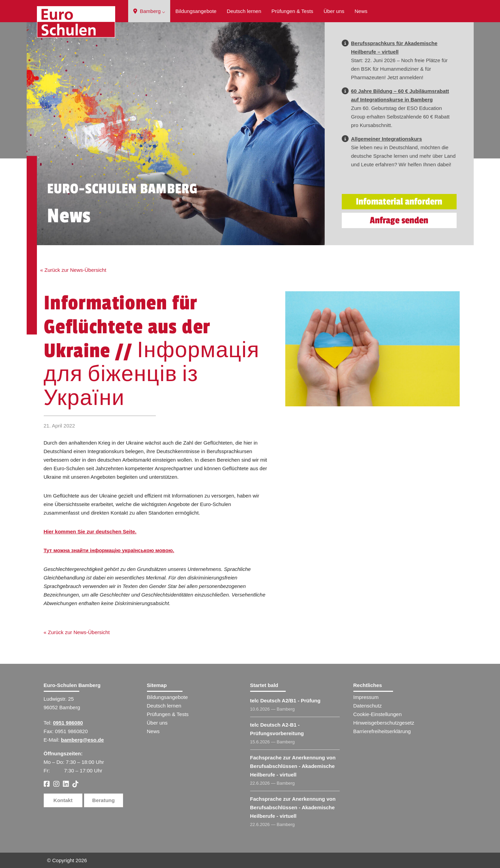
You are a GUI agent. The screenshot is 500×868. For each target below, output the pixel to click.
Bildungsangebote (196, 11)
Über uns (334, 11)
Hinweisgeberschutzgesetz (384, 723)
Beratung (104, 800)
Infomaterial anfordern (399, 202)
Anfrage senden (399, 220)
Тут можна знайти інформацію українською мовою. (109, 550)
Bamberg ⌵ (149, 11)
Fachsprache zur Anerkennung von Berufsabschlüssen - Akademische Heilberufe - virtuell (293, 766)
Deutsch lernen (244, 11)
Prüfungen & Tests (292, 11)
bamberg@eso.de (82, 740)
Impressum (366, 697)
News (361, 11)
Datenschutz (368, 706)
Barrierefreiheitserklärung (382, 731)
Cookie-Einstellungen (378, 714)
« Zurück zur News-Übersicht (73, 270)
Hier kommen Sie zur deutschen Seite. (90, 531)
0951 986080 (68, 723)
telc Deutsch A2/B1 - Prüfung (285, 701)
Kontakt (63, 800)
